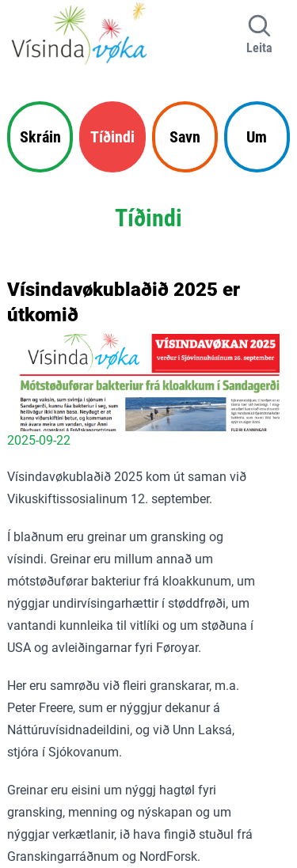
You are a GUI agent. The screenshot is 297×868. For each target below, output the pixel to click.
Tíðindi (112, 137)
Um (257, 137)
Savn (185, 137)
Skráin (40, 137)
